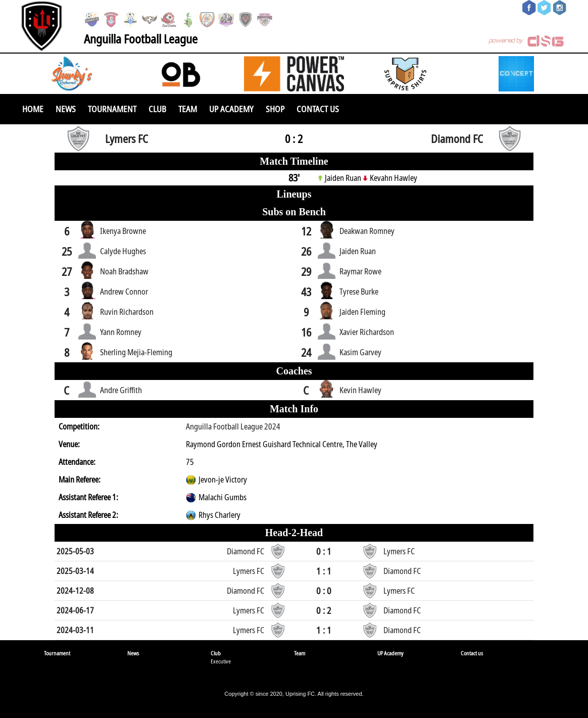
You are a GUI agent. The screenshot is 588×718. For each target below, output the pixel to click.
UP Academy (231, 109)
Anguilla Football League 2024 (233, 426)
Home (33, 109)
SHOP (275, 109)
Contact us (318, 109)
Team (188, 109)
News (66, 109)
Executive (221, 661)
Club (157, 109)
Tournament (112, 109)
